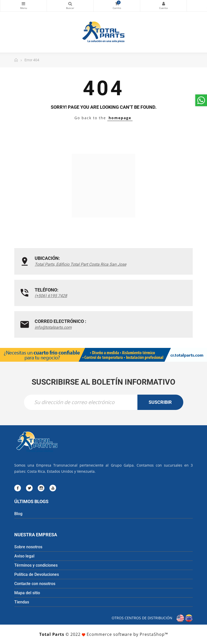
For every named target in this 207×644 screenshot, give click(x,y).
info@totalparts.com (53, 327)
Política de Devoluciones (37, 574)
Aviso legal (24, 556)
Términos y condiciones (36, 565)
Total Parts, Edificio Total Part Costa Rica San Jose (80, 264)
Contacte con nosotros (35, 584)
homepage (120, 118)
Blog (18, 514)
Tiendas (22, 602)
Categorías (23, 4)
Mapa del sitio (27, 593)
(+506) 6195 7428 (51, 296)
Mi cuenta (163, 4)
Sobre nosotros (28, 547)
